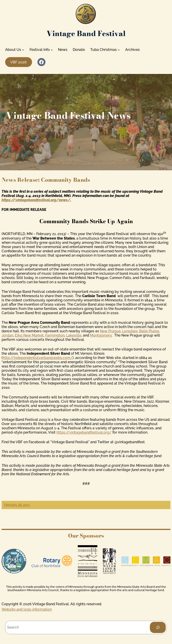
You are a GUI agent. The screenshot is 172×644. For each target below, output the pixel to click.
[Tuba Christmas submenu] (119, 50)
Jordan (7, 335)
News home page (24, 132)
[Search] (158, 627)
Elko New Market (29, 335)
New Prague (110, 331)
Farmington (55, 335)
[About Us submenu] (23, 50)
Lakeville (74, 335)
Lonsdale (130, 331)
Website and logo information (27, 609)
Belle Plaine (149, 331)
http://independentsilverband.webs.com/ (38, 358)
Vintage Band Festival (86, 33)
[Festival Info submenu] (52, 50)
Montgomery (101, 335)
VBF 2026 (18, 62)
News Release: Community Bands (46, 180)
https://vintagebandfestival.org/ (84, 432)
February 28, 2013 (17, 505)
